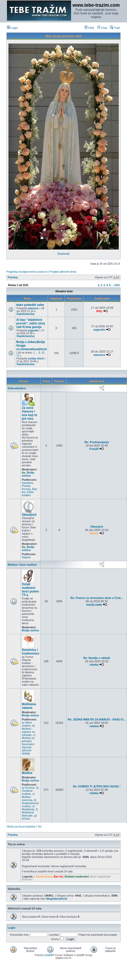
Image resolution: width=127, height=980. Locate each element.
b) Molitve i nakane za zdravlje (28, 730)
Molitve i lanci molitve (22, 565)
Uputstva (27, 483)
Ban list (58, 877)
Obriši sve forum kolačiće (21, 827)
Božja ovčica (28, 474)
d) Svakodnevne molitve (30, 803)
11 (18, 355)
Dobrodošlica (17, 388)
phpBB (49, 955)
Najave (26, 557)
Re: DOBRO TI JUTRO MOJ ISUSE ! (97, 786)
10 (43, 353)
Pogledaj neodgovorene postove (27, 272)
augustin (33, 330)
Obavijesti (29, 515)
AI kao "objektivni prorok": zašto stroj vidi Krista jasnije (30, 323)
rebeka (94, 665)
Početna (13, 277)
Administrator (44, 877)
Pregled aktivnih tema (63, 272)
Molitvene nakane (29, 706)
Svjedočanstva (25, 314)
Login (12, 28)
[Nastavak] (63, 254)
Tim (40, 827)
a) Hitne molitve (27, 724)
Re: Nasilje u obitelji (97, 658)
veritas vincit (36, 359)
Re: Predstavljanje (97, 442)
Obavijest (97, 527)
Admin (94, 533)
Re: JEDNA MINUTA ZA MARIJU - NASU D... (97, 719)
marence (33, 308)
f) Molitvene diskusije (30, 812)
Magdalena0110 (57, 899)
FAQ (89, 28)
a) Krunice (28, 788)
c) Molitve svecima (28, 797)
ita (23, 472)
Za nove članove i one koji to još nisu (30, 413)
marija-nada (94, 605)
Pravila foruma (26, 487)
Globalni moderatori (77, 877)
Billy (99, 311)
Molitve (27, 773)
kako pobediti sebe (30, 305)
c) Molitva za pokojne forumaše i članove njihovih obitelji (29, 744)
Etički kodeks (28, 494)
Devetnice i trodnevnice (31, 652)
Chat (102, 28)
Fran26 (94, 449)
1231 (117, 285)
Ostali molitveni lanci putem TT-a (30, 590)
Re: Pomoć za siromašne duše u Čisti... (97, 598)
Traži (115, 28)
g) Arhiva (29, 817)
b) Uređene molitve (30, 791)
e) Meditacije (28, 808)
